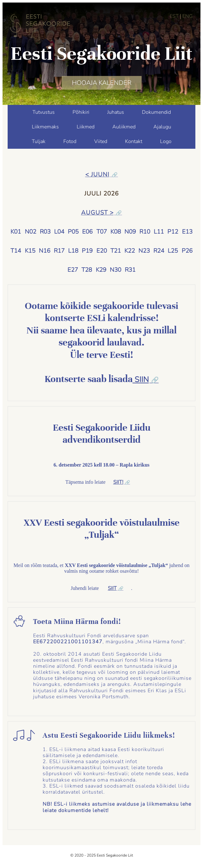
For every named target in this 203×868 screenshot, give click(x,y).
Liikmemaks (45, 127)
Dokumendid (156, 112)
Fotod (70, 141)
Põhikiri (81, 112)
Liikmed (86, 127)
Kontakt (134, 141)
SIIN (141, 380)
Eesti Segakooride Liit (101, 53)
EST (174, 16)
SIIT (112, 588)
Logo (166, 141)
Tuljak (39, 141)
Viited (101, 141)
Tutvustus (44, 112)
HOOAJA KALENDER (102, 83)
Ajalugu (162, 127)
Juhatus (116, 112)
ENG (188, 16)
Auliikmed (124, 127)
